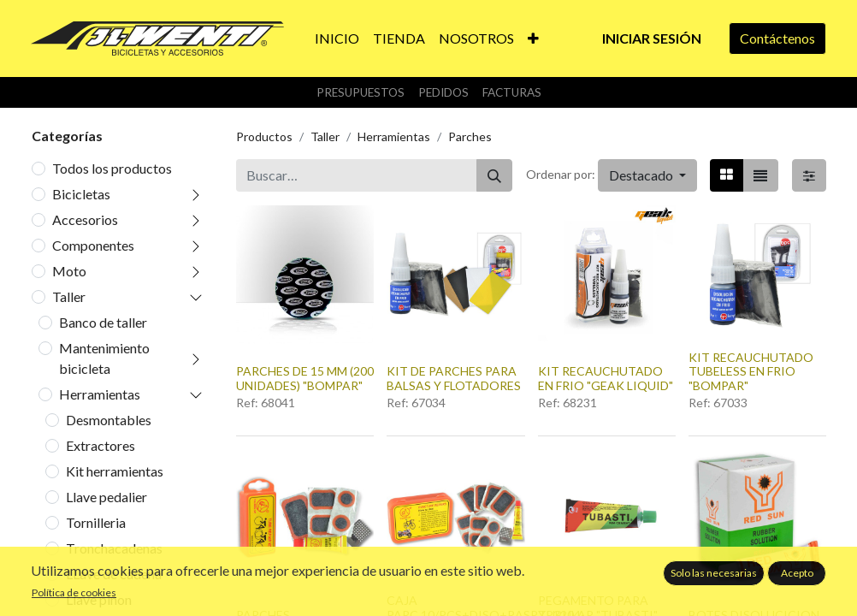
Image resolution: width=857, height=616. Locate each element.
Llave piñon (99, 599)
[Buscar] (494, 175)
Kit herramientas (115, 471)
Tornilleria (96, 522)
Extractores (100, 445)
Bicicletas (81, 194)
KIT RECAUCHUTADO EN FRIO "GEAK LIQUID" (606, 378)
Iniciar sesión (652, 38)
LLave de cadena (114, 574)
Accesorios (85, 219)
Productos (264, 136)
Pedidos (443, 92)
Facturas (512, 92)
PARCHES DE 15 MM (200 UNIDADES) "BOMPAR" (305, 378)
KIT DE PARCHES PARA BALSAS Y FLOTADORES (454, 378)
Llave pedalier (106, 497)
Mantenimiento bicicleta (104, 358)
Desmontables (109, 420)
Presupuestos (361, 92)
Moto (69, 271)
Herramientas (100, 394)
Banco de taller (103, 322)
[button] (533, 38)
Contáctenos (777, 38)
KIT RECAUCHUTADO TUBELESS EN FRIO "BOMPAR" (751, 372)
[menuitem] (337, 38)
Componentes (93, 245)
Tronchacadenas (114, 548)
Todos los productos (112, 168)
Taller (69, 296)
